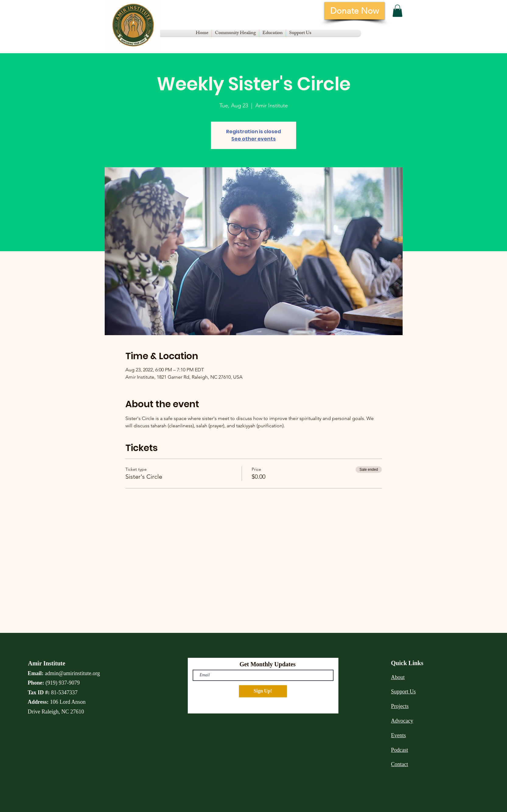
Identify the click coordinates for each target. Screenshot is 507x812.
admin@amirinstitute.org (73, 673)
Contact (400, 764)
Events (399, 735)
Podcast (400, 750)
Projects (400, 706)
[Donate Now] (355, 11)
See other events (254, 139)
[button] (235, 33)
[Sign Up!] (263, 691)
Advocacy (402, 721)
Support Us (404, 692)
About (398, 677)
